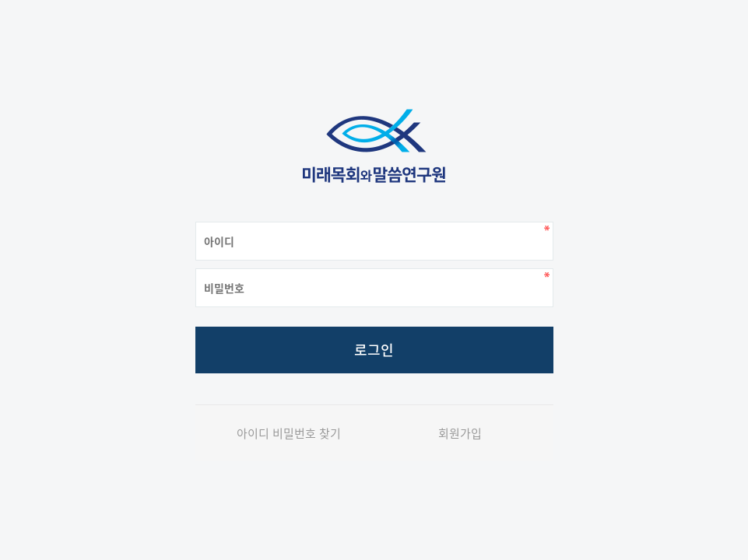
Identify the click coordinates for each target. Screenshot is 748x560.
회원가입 (460, 433)
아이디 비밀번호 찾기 (289, 433)
